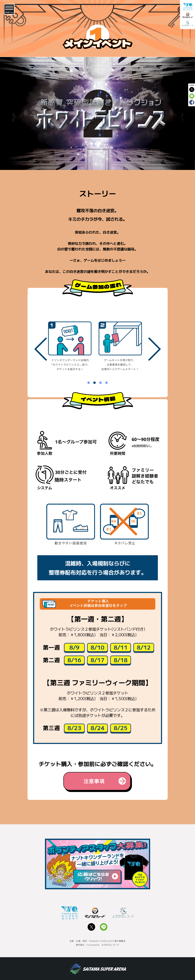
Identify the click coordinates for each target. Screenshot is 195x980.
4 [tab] (107, 381)
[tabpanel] (72, 349)
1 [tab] (89, 381)
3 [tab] (101, 381)
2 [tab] (95, 381)
